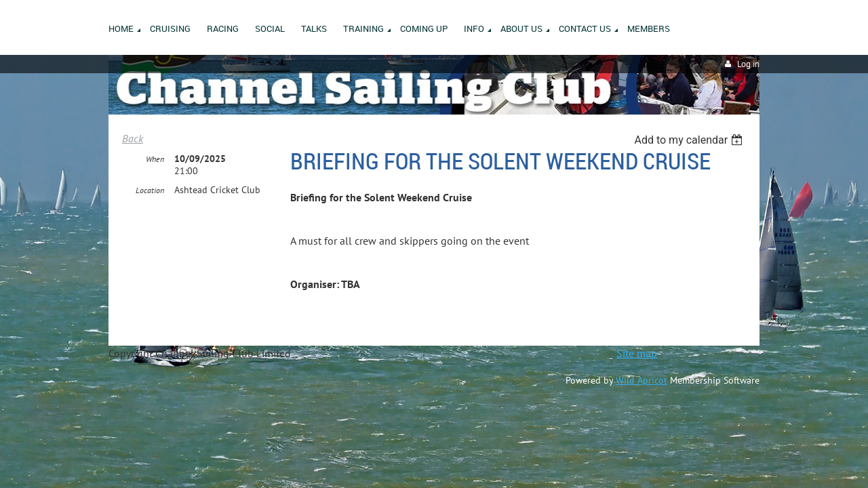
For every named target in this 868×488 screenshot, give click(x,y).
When (155, 160)
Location (150, 191)
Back (133, 138)
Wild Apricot (642, 380)
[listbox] (690, 140)
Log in (748, 64)
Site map (637, 353)
